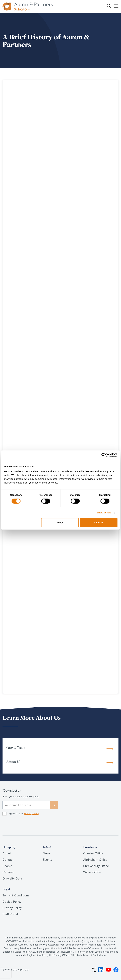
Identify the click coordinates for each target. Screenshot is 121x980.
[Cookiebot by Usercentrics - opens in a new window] (104, 455)
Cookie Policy (12, 902)
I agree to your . (24, 814)
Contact (8, 860)
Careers (8, 872)
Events (47, 860)
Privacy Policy (12, 908)
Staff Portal (10, 914)
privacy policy (32, 813)
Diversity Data (12, 878)
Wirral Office (92, 872)
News (47, 853)
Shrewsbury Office (96, 866)
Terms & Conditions (16, 895)
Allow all (99, 522)
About (7, 853)
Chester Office (93, 853)
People (7, 866)
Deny (60, 522)
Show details (104, 513)
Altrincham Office (95, 860)
